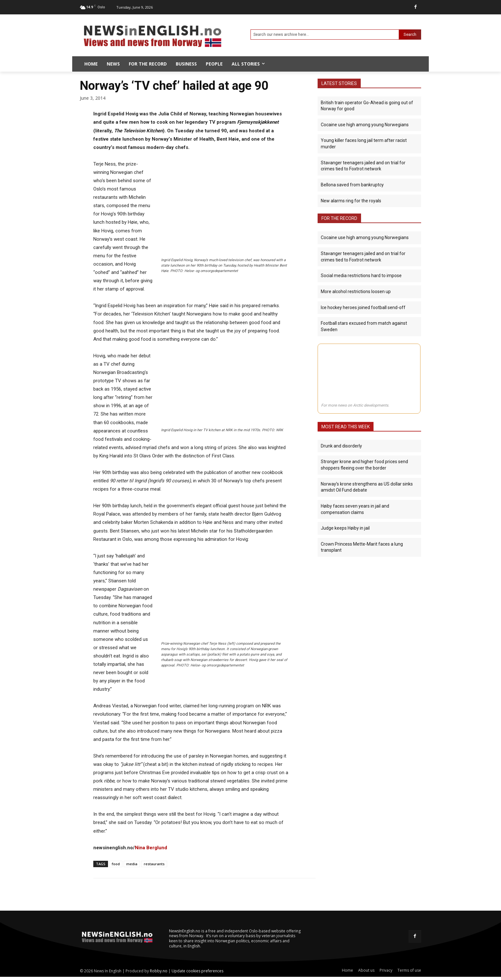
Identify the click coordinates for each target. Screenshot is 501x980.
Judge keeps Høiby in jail (345, 528)
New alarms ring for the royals (351, 200)
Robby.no (159, 971)
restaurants (154, 864)
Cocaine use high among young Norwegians (365, 125)
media (132, 864)
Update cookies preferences (197, 971)
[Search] (410, 35)
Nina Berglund (151, 848)
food (116, 864)
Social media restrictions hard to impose (361, 276)
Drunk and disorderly (341, 446)
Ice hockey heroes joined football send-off (363, 307)
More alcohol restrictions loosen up (356, 291)
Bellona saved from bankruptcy (352, 185)
